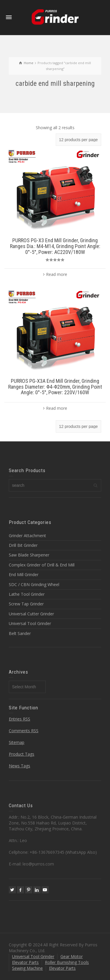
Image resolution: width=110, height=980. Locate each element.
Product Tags (22, 754)
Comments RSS (24, 731)
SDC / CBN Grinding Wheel (34, 584)
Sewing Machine (27, 968)
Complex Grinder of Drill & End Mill (42, 565)
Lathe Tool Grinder (27, 594)
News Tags (20, 766)
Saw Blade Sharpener (29, 555)
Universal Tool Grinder (30, 623)
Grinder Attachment (27, 536)
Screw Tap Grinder (26, 604)
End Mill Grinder (24, 574)
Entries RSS (20, 719)
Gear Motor (72, 956)
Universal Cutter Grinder (31, 614)
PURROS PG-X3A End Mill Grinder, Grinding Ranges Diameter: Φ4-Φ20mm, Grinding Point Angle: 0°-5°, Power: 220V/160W (55, 387)
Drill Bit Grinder (23, 545)
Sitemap (17, 742)
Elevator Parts (25, 962)
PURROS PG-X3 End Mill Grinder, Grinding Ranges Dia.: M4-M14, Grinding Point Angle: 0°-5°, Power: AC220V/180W (55, 246)
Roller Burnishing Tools (67, 962)
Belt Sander (20, 633)
